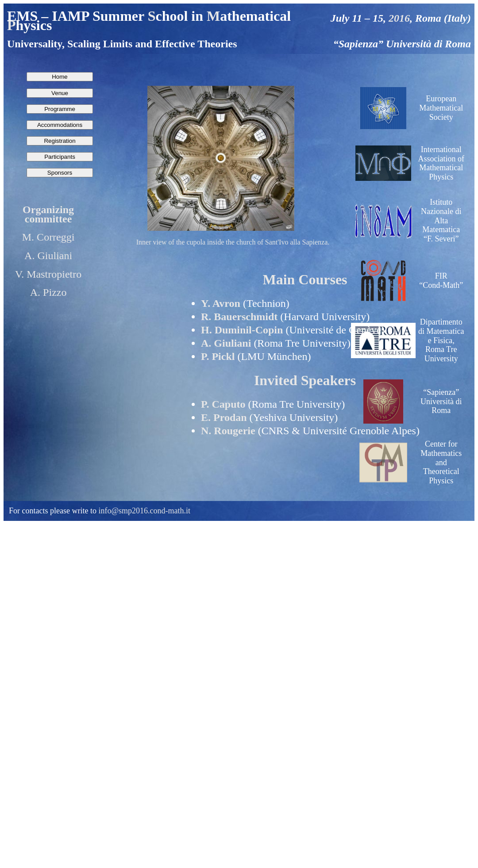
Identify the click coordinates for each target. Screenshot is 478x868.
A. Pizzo (48, 292)
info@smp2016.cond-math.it (144, 511)
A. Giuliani (48, 256)
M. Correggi (48, 237)
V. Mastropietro (48, 274)
